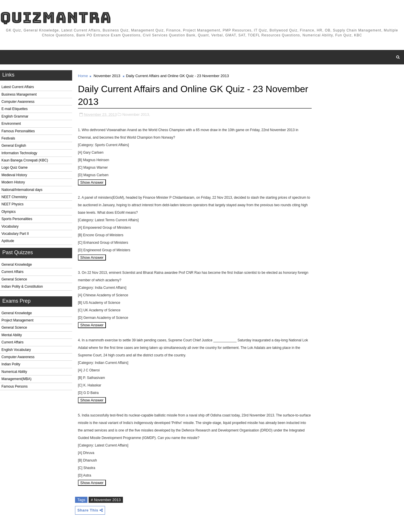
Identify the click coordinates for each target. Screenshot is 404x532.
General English (14, 146)
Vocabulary (10, 226)
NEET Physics (12, 204)
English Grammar (15, 116)
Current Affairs (12, 272)
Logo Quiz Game (15, 168)
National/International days (22, 190)
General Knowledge (17, 265)
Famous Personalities (18, 131)
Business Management (19, 94)
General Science (14, 279)
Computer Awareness (18, 102)
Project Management (17, 320)
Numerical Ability (14, 372)
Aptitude (8, 241)
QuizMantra (56, 17)
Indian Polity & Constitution (22, 287)
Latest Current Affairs (18, 87)
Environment (11, 124)
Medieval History (14, 175)
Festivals (8, 138)
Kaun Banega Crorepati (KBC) (25, 160)
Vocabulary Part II (15, 234)
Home (83, 76)
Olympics (9, 212)
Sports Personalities (17, 219)
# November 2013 (106, 500)
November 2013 (107, 76)
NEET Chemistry (14, 197)
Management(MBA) (16, 379)
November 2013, (136, 115)
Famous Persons (15, 386)
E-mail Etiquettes (15, 109)
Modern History (13, 182)
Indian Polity (11, 364)
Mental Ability (12, 335)
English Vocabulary (16, 350)
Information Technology (19, 153)
